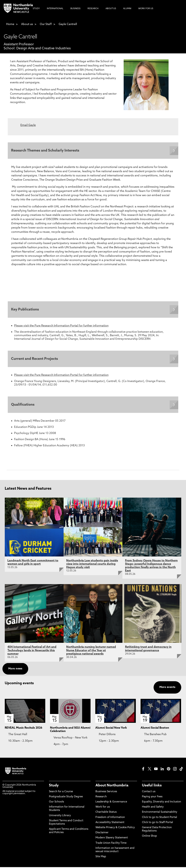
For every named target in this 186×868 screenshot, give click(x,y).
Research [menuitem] (93, 9)
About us (27, 24)
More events (167, 688)
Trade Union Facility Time (111, 844)
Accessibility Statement (110, 823)
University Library (60, 816)
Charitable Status (106, 813)
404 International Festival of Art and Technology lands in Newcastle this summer (32, 651)
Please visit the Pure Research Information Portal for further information (61, 326)
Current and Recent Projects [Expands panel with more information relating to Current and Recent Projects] (35, 359)
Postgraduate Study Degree (66, 798)
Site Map (101, 858)
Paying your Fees (152, 798)
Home (10, 24)
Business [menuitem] (75, 9)
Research (101, 798)
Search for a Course (61, 792)
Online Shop (149, 837)
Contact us (149, 792)
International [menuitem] (55, 9)
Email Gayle (28, 125)
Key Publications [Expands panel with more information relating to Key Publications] (25, 310)
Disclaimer (102, 834)
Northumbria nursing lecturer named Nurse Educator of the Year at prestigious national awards (91, 651)
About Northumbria (112, 786)
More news (15, 670)
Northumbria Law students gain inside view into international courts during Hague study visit (92, 565)
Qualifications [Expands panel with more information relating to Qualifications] (23, 405)
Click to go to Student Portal (159, 818)
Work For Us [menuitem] (146, 9)
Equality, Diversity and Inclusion (162, 803)
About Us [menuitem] (111, 9)
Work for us (103, 808)
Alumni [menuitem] (127, 9)
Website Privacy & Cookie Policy (115, 828)
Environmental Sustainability (160, 813)
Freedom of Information (110, 818)
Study (54, 786)
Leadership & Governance (111, 803)
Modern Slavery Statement (112, 839)
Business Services (106, 792)
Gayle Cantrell (68, 24)
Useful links (152, 786)
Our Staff (46, 24)
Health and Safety (153, 808)
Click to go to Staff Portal (157, 823)
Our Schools (56, 803)
